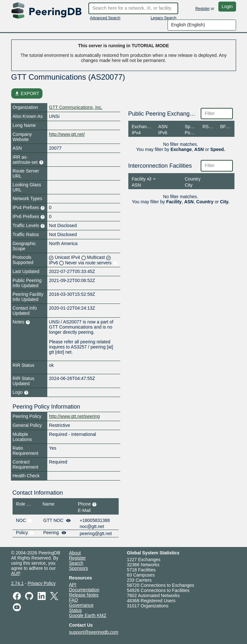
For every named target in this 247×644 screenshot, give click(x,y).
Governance (81, 605)
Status (76, 610)
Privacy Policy (42, 583)
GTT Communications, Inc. (76, 107)
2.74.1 (18, 583)
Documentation (84, 590)
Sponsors (79, 568)
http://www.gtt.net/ (67, 134)
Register (202, 9)
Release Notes (84, 595)
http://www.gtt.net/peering (74, 416)
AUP (16, 573)
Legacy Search (163, 18)
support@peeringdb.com (94, 632)
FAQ (74, 600)
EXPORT (27, 93)
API (73, 585)
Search (76, 563)
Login (227, 6)
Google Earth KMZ (88, 615)
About (75, 553)
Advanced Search (105, 18)
